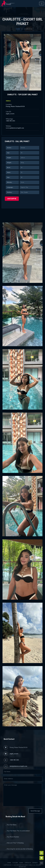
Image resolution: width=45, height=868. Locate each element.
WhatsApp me (12, 199)
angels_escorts (10, 114)
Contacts (28, 863)
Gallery (15, 863)
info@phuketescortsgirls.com (18, 766)
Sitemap (35, 863)
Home (18, 29)
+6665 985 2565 (10, 121)
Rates (21, 863)
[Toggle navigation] (42, 4)
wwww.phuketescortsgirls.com (15, 128)
